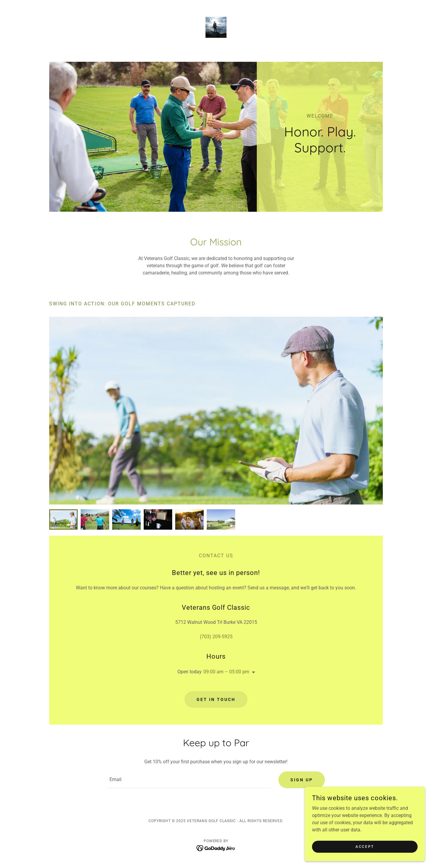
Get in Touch (216, 699)
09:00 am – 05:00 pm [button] (226, 672)
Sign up (302, 780)
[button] (252, 672)
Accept (365, 846)
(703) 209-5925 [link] (216, 637)
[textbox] (189, 780)
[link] (216, 27)
